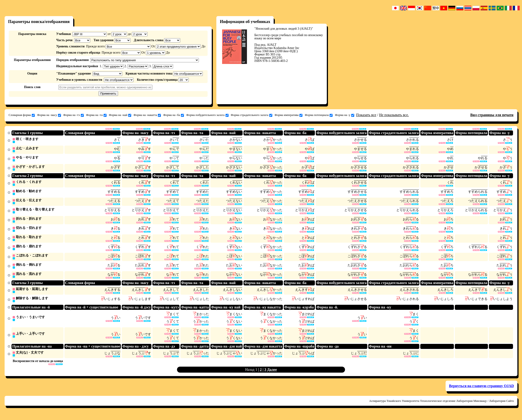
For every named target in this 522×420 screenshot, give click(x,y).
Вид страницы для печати (492, 115)
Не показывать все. (394, 115)
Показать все (366, 115)
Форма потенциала (319, 115)
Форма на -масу (49, 115)
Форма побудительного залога (207, 115)
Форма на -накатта (147, 115)
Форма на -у (345, 115)
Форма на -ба (174, 115)
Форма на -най (120, 115)
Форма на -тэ (74, 115)
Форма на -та (96, 115)
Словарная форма (22, 115)
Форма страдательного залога (252, 115)
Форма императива (289, 115)
